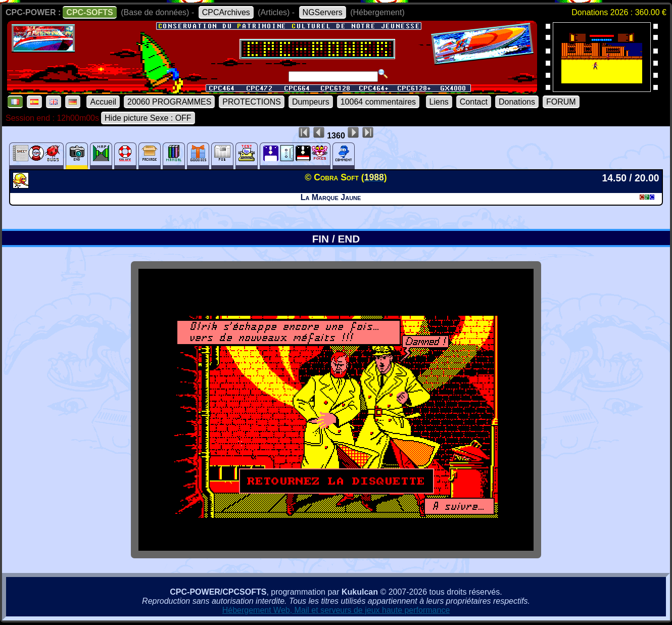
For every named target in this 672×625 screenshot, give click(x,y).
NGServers (323, 12)
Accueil (103, 102)
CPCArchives (226, 12)
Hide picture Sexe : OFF (148, 118)
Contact (474, 102)
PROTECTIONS (252, 102)
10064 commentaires (378, 102)
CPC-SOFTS (89, 12)
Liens (439, 102)
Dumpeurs (311, 102)
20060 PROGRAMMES (169, 102)
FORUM (561, 102)
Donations (517, 102)
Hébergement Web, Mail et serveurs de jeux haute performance (336, 610)
